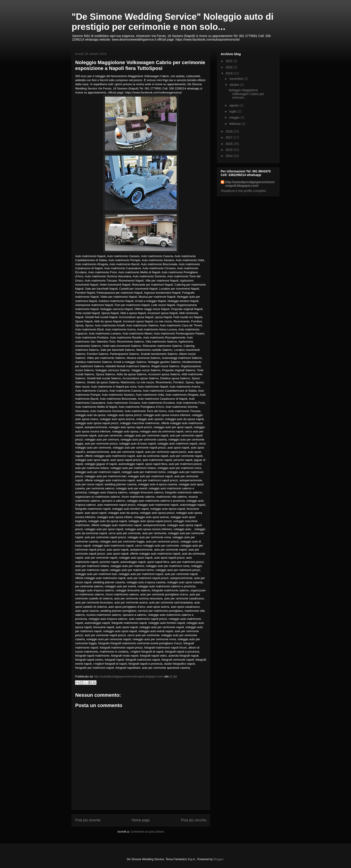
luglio (233, 111)
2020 (230, 67)
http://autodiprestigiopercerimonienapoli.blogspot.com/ (250, 184)
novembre (237, 79)
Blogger (218, 859)
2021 (230, 61)
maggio (235, 117)
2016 (230, 144)
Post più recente (88, 820)
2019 (230, 73)
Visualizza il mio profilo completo (243, 191)
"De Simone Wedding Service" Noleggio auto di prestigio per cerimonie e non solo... (173, 22)
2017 (230, 137)
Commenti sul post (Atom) (147, 832)
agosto (234, 105)
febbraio (235, 124)
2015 (230, 150)
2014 (230, 156)
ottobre (234, 85)
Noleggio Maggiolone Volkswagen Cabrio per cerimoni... (246, 94)
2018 (230, 131)
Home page (141, 820)
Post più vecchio (194, 820)
